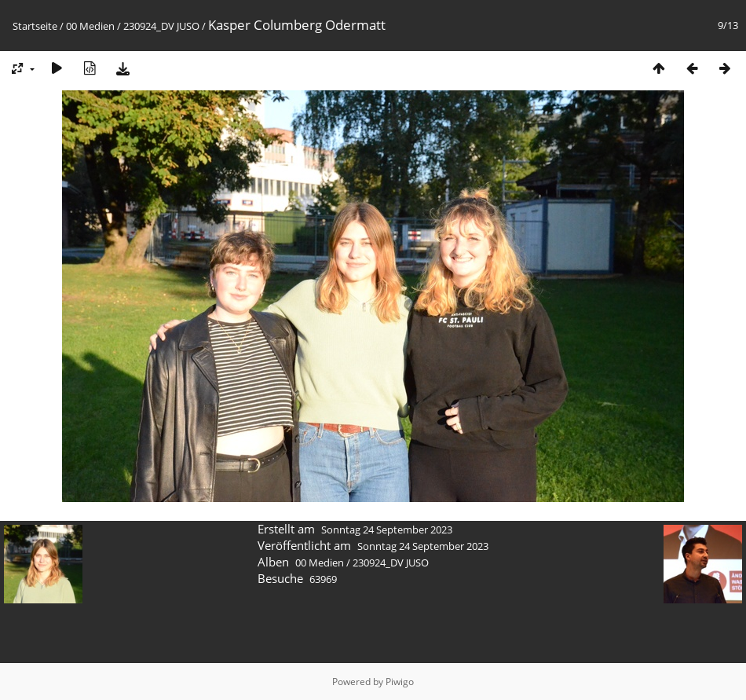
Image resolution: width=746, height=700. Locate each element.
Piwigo (400, 682)
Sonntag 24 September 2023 (387, 530)
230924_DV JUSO (161, 26)
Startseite (35, 26)
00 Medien (90, 26)
